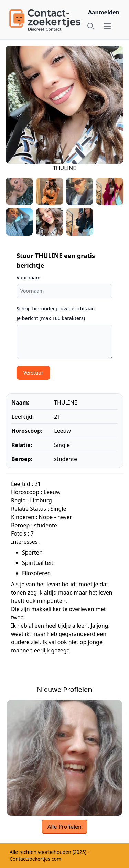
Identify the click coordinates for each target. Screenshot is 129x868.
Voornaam (28, 277)
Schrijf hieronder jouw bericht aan (56, 308)
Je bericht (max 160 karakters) (51, 318)
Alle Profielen (64, 827)
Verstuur (33, 373)
